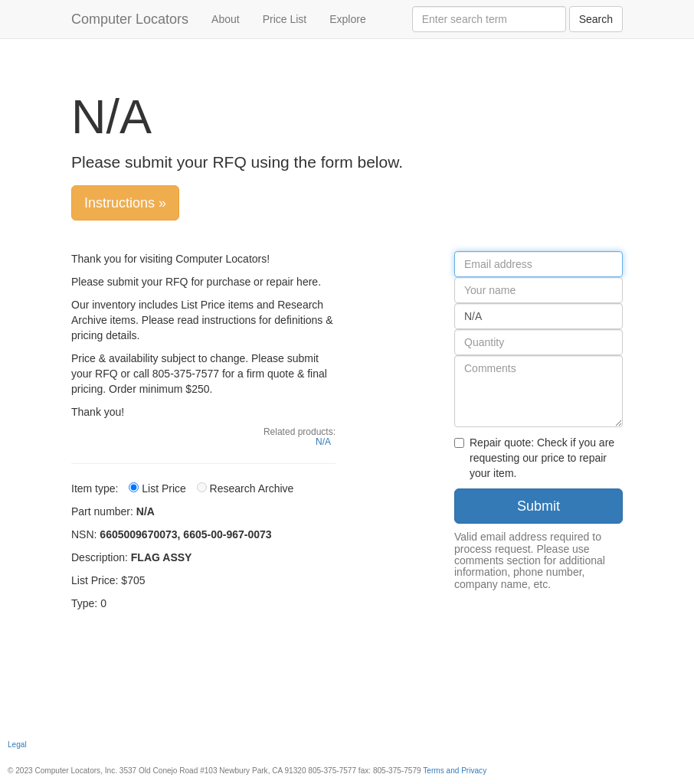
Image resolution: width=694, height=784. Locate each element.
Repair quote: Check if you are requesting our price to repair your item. (534, 458)
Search (596, 19)
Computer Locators (130, 19)
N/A (323, 442)
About (226, 19)
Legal (17, 745)
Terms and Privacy (455, 771)
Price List (285, 19)
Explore (347, 19)
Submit (539, 506)
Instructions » (125, 203)
